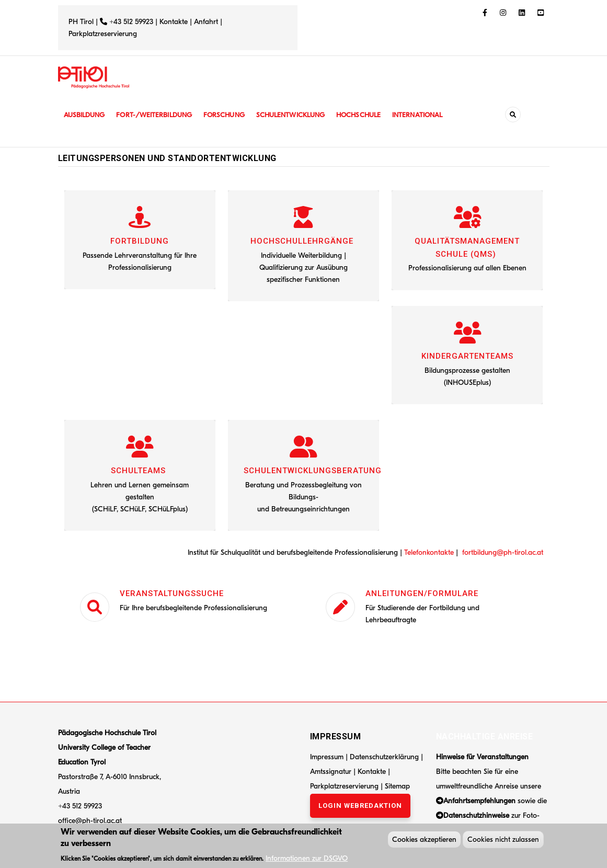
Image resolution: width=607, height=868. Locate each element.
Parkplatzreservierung (103, 34)
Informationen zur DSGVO (307, 860)
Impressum (327, 757)
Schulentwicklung (301, 115)
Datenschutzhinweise (476, 815)
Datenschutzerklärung (384, 757)
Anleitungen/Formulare (422, 593)
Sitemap (397, 786)
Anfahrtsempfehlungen (479, 801)
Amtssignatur (332, 772)
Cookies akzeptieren (424, 841)
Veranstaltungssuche (172, 593)
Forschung (231, 115)
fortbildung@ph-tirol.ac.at (503, 552)
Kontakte (174, 22)
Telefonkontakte (429, 552)
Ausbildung (85, 115)
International (433, 115)
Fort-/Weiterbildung (159, 115)
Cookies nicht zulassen (503, 841)
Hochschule (371, 115)
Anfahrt (207, 22)
